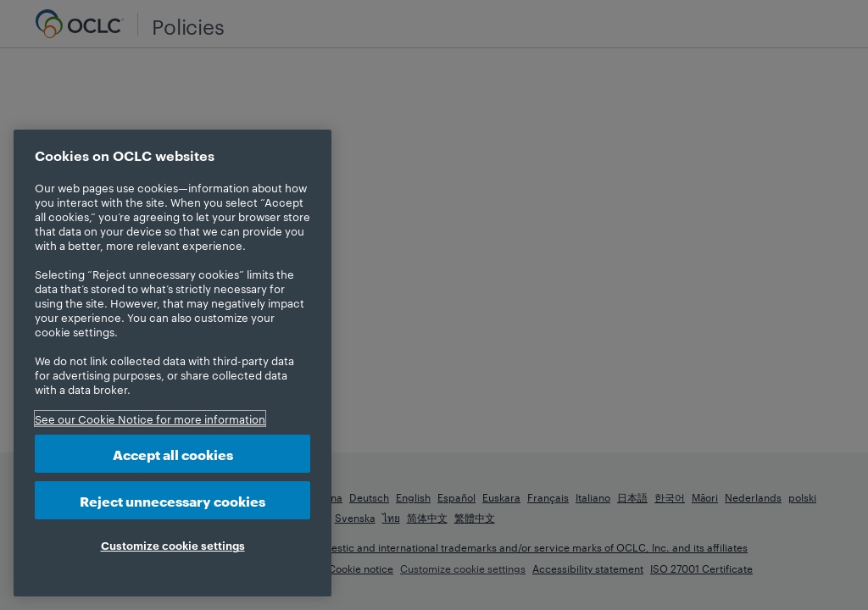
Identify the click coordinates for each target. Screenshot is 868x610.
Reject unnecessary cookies (172, 500)
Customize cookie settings (173, 545)
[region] (172, 363)
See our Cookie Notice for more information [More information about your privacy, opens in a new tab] (150, 419)
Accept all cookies (173, 454)
